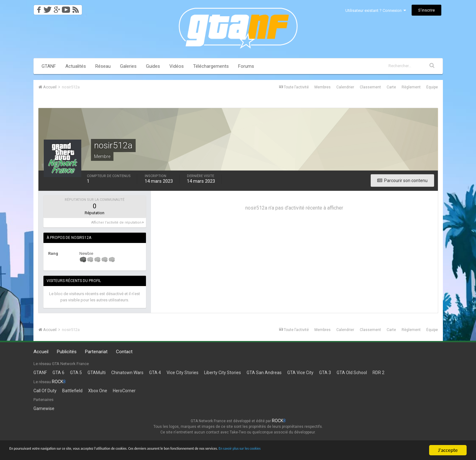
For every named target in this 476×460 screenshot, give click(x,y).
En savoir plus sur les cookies (349, 450)
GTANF (49, 66)
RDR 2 (378, 373)
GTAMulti (97, 373)
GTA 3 (325, 373)
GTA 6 (58, 373)
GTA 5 (76, 373)
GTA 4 (155, 373)
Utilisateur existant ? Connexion (376, 10)
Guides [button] (153, 66)
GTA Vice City (300, 373)
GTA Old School (352, 373)
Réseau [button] (103, 66)
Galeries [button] (128, 66)
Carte (391, 87)
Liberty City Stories (223, 373)
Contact (124, 352)
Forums (246, 66)
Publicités (67, 352)
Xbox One (98, 391)
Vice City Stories (183, 373)
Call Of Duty (45, 391)
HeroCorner (124, 391)
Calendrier (345, 87)
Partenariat (96, 352)
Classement (370, 87)
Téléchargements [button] (211, 66)
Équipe (432, 87)
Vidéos (177, 66)
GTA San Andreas (264, 373)
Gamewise (44, 408)
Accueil (41, 352)
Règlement (411, 87)
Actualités (76, 66)
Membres (323, 87)
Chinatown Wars (127, 373)
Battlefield (72, 391)
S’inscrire (426, 10)
